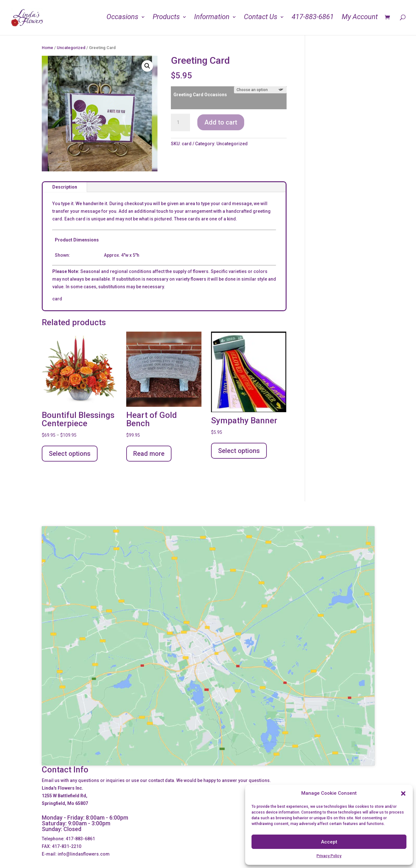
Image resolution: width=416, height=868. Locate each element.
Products (166, 19)
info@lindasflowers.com (84, 854)
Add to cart (221, 122)
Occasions (122, 19)
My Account (360, 19)
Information (212, 19)
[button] (403, 793)
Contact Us (261, 19)
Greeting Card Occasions (200, 95)
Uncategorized (71, 48)
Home (47, 48)
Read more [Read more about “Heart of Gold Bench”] (149, 454)
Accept (329, 842)
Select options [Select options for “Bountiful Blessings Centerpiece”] (70, 454)
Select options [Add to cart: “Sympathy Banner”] (239, 451)
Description (65, 187)
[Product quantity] (180, 123)
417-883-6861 (313, 19)
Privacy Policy (329, 856)
